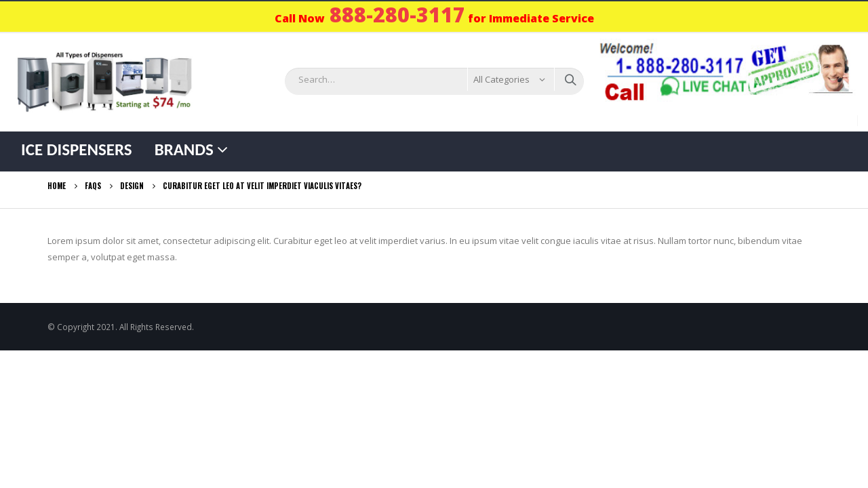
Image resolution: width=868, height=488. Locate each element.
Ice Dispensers (77, 149)
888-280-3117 (397, 15)
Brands (184, 149)
